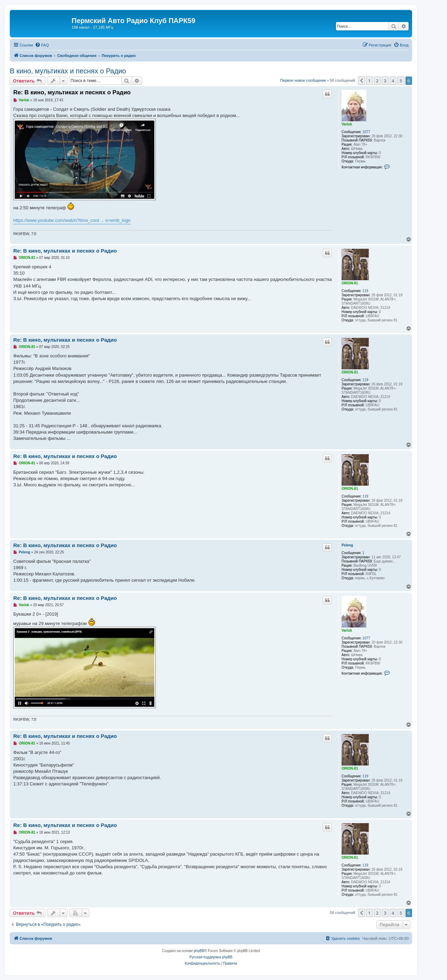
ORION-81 (350, 283)
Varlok (347, 124)
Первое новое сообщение (303, 80)
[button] (361, 81)
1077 (366, 132)
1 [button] (369, 81)
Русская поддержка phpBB (211, 957)
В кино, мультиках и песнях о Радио (68, 71)
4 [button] (393, 81)
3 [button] (385, 81)
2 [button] (377, 81)
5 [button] (401, 81)
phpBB (199, 951)
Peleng (347, 545)
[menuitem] (42, 45)
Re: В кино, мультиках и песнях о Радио (72, 92)
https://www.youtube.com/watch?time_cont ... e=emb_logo (72, 220)
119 (365, 291)
